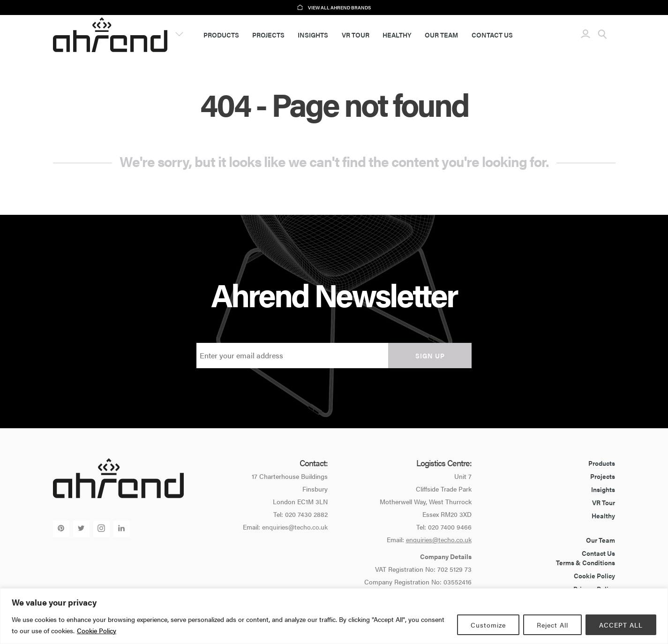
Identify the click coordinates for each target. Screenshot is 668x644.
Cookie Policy (97, 630)
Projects (268, 35)
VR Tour (356, 35)
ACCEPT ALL (621, 625)
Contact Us (492, 35)
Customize (488, 625)
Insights (313, 35)
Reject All (552, 625)
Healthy (397, 35)
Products (221, 35)
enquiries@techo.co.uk (295, 527)
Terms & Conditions (585, 562)
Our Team (441, 35)
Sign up (430, 356)
